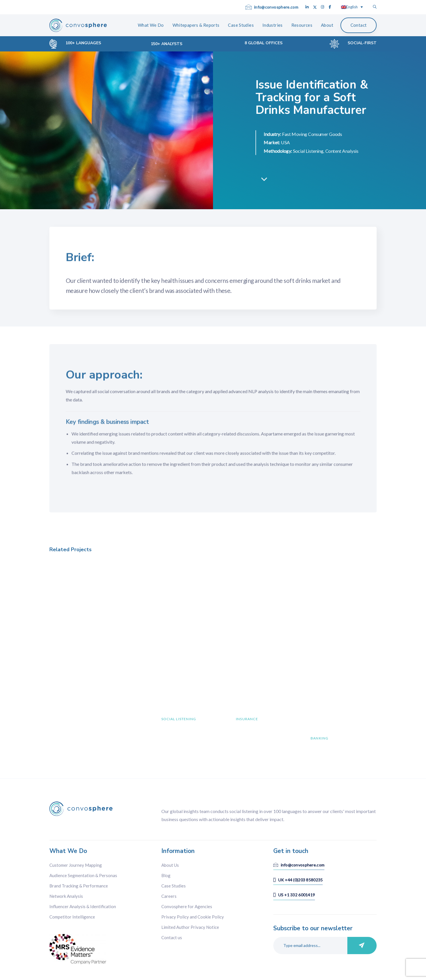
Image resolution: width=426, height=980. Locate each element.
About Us (170, 865)
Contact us (172, 937)
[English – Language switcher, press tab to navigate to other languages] (352, 7)
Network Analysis (66, 896)
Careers (169, 896)
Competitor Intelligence (72, 917)
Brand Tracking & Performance (79, 886)
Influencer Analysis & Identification (83, 906)
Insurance (247, 719)
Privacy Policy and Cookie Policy (193, 917)
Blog (166, 875)
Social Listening (179, 719)
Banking (319, 738)
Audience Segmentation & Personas (83, 875)
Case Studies (174, 886)
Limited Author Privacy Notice (190, 927)
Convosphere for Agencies (187, 906)
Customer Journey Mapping (76, 865)
